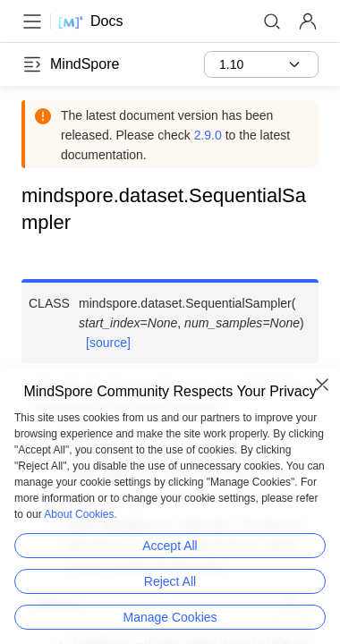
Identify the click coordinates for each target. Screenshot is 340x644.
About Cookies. (80, 514)
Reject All (170, 581)
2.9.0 (208, 135)
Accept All (170, 546)
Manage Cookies (170, 617)
